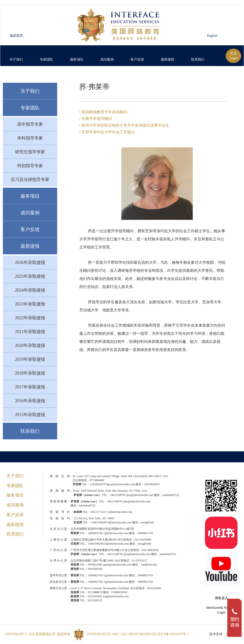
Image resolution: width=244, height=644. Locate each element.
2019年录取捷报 (30, 359)
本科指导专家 (30, 138)
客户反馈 (30, 229)
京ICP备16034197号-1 (174, 634)
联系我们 (30, 431)
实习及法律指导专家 (30, 180)
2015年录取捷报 (30, 415)
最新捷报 (30, 246)
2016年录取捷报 (30, 401)
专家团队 (30, 108)
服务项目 (30, 196)
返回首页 (16, 36)
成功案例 (30, 213)
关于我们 (30, 91)
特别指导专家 (30, 166)
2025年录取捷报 (30, 276)
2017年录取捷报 (30, 387)
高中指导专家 (30, 124)
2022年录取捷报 (30, 318)
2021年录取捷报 (30, 332)
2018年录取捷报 (30, 373)
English (212, 36)
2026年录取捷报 (30, 263)
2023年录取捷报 (30, 304)
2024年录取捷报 (30, 290)
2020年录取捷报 (30, 345)
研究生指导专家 (30, 152)
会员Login (233, 56)
